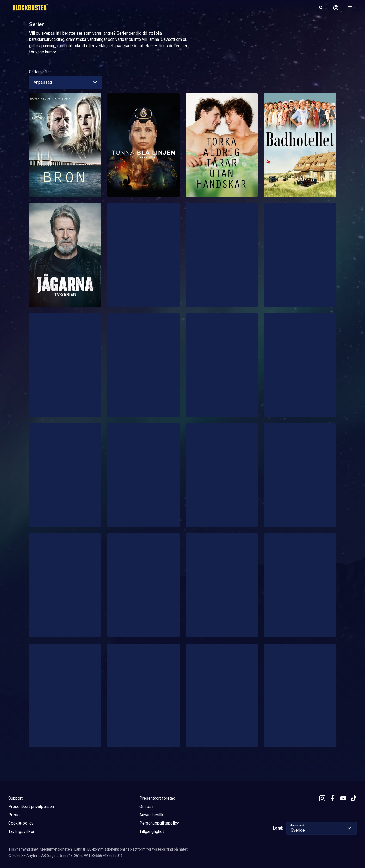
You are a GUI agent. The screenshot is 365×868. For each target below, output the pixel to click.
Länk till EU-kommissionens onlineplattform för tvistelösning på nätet (131, 849)
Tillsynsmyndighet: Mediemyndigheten (40, 849)
